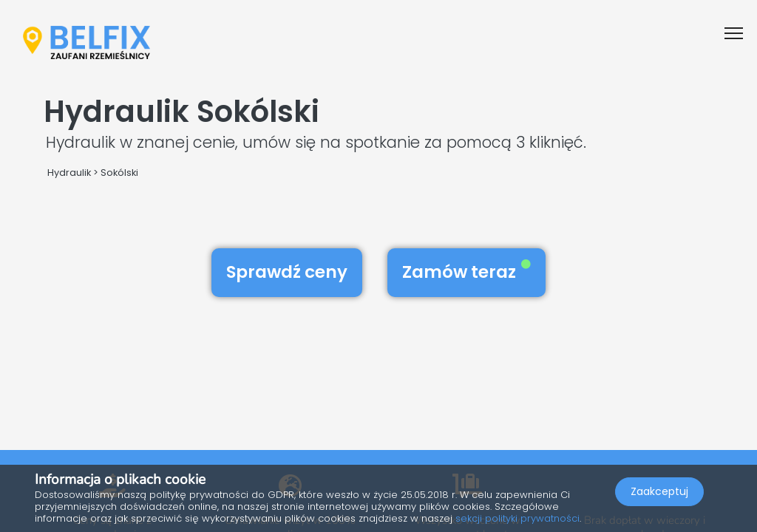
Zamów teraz (466, 272)
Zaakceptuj (659, 492)
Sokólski (119, 173)
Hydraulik (69, 173)
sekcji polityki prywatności (517, 518)
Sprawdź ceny (287, 272)
